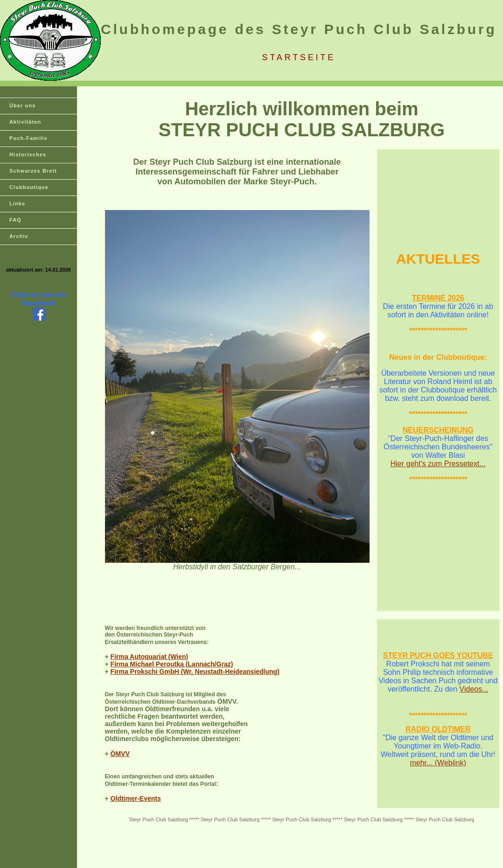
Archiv (19, 236)
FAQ (15, 220)
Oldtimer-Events (136, 798)
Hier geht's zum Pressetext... (438, 464)
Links (17, 203)
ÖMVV (120, 754)
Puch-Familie (28, 138)
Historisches (28, 154)
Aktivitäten (25, 122)
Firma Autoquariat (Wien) (150, 657)
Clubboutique (29, 187)
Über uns (22, 105)
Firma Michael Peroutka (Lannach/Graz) (172, 664)
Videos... (474, 689)
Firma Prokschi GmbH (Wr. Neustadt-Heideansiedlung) (195, 672)
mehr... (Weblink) (438, 763)
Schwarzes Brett (33, 171)
